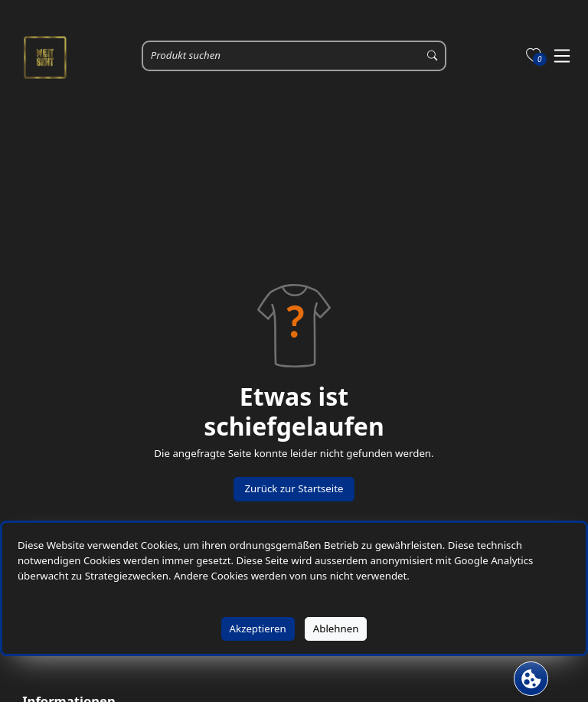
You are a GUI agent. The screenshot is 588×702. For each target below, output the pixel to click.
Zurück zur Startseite (294, 488)
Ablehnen (336, 629)
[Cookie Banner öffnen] (531, 679)
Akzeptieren (258, 629)
